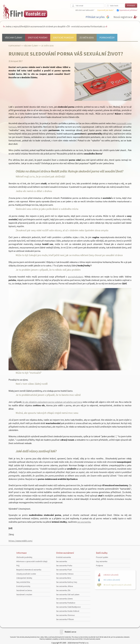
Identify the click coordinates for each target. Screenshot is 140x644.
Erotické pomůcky (63, 38)
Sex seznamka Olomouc (66, 615)
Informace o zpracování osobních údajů (32, 561)
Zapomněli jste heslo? (105, 10)
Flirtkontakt (15, 46)
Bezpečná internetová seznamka (29, 570)
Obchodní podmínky (24, 557)
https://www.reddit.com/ (21, 541)
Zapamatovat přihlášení (128, 10)
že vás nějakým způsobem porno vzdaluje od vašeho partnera (52, 402)
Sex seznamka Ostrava (65, 574)
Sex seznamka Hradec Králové (68, 611)
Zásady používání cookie (26, 574)
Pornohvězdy (107, 38)
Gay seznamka (102, 561)
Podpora (100, 566)
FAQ (18, 566)
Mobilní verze (70, 632)
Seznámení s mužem (24, 595)
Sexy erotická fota (23, 582)
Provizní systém (102, 557)
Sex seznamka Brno (64, 578)
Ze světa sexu (87, 38)
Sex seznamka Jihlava (65, 586)
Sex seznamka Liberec (65, 599)
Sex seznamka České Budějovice (68, 607)
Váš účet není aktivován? (85, 10)
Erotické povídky (38, 38)
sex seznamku (84, 522)
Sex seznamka (62, 561)
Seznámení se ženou (24, 590)
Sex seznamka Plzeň (64, 570)
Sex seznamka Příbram (65, 619)
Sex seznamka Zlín (63, 590)
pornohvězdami (76, 277)
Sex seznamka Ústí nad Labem (68, 595)
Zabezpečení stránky (24, 578)
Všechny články (14, 38)
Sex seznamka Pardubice (66, 603)
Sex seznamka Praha (64, 566)
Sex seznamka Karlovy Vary (67, 582)
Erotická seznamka (64, 557)
